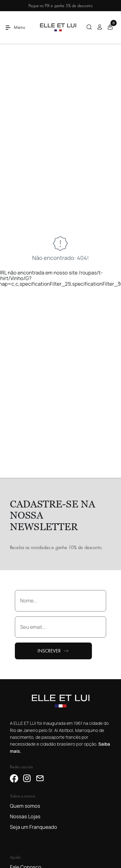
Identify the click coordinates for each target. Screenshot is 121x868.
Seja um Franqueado (33, 827)
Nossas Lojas (25, 816)
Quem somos (25, 806)
